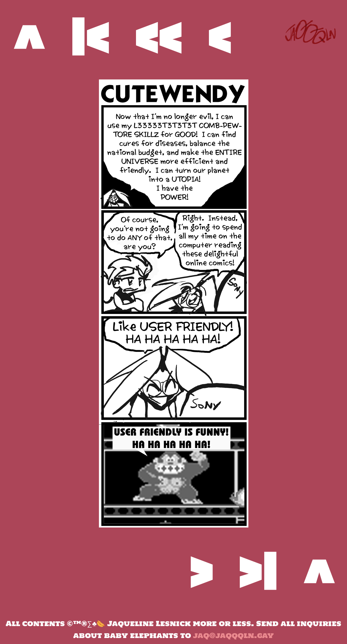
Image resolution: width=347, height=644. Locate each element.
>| (258, 571)
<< (158, 37)
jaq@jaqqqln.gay (233, 635)
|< (89, 37)
